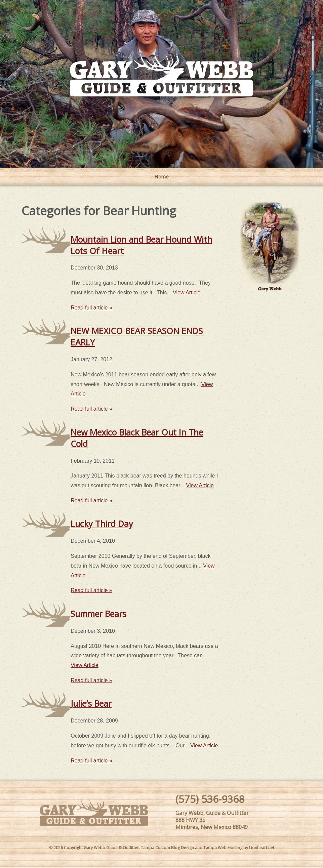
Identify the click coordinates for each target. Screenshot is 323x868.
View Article (187, 293)
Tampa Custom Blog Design (167, 848)
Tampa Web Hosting (223, 848)
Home (161, 176)
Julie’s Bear (91, 703)
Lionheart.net (262, 848)
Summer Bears (98, 614)
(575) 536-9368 (210, 799)
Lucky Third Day (102, 524)
